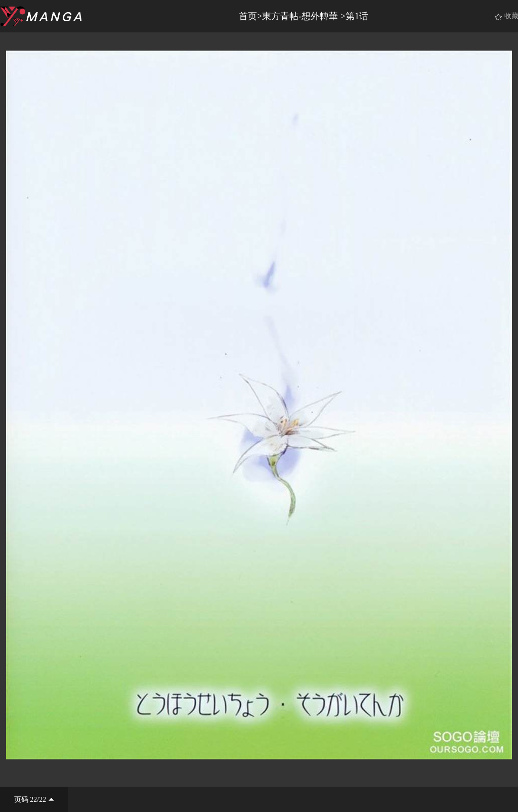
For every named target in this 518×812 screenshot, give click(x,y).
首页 (248, 16)
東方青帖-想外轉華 (301, 16)
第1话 (357, 16)
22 (33, 800)
